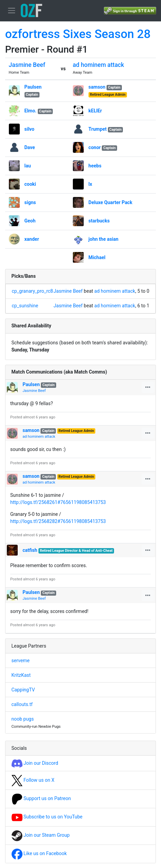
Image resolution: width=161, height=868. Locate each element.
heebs (95, 166)
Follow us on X (33, 780)
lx (90, 184)
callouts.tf (22, 704)
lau (28, 166)
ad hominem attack (99, 65)
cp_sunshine (25, 306)
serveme (21, 661)
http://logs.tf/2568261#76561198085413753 (58, 502)
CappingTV (23, 690)
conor (95, 147)
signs (30, 202)
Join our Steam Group (41, 835)
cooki (30, 184)
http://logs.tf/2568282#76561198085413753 (58, 521)
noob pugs (23, 719)
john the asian (103, 239)
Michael (97, 257)
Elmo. (31, 111)
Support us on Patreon (41, 798)
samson (97, 87)
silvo (30, 129)
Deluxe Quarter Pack (110, 202)
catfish (30, 550)
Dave (30, 147)
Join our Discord (35, 763)
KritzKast (21, 675)
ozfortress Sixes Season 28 (78, 34)
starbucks (99, 221)
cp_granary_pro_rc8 (33, 291)
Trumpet (98, 129)
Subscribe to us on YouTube (47, 817)
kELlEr (95, 111)
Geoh (30, 221)
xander (32, 239)
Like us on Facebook (39, 853)
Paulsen (33, 87)
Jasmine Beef (27, 65)
